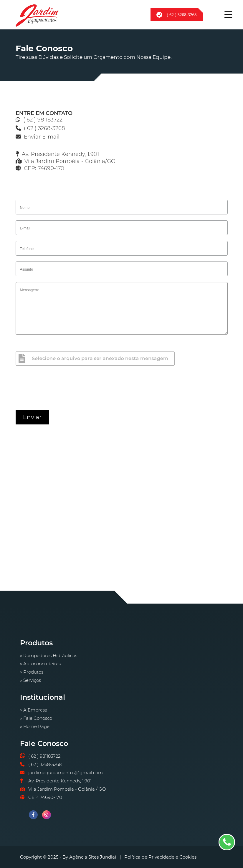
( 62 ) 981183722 (43, 120)
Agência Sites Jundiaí (93, 857)
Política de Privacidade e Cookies (160, 857)
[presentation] (60, 389)
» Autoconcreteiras (40, 664)
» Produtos (32, 672)
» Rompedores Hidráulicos (49, 655)
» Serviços (30, 680)
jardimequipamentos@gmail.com (66, 773)
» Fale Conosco (36, 718)
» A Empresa (34, 710)
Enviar (32, 417)
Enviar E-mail (42, 137)
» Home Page (35, 726)
